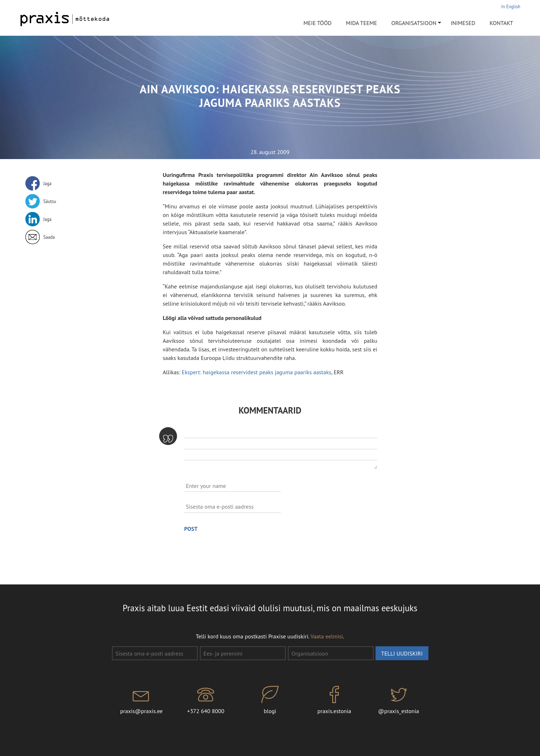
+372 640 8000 (206, 700)
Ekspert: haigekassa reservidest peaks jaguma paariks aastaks (256, 372)
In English (511, 6)
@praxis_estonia (399, 700)
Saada (49, 237)
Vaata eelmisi (327, 636)
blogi (270, 700)
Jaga (47, 183)
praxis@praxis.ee (142, 700)
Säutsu (50, 201)
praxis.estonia (334, 700)
